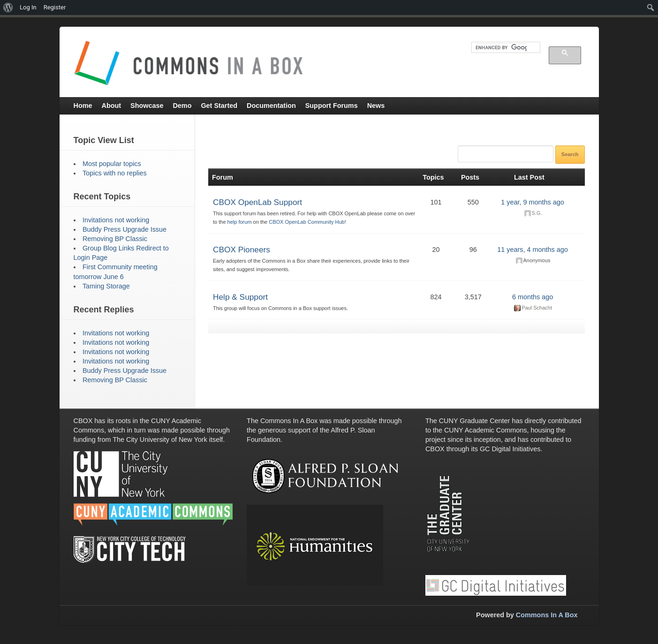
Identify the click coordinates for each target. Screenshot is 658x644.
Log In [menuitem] (28, 7)
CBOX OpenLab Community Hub (306, 222)
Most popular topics (112, 164)
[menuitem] (8, 8)
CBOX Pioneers (242, 250)
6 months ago (533, 297)
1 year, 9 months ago (532, 202)
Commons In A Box (547, 615)
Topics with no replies (115, 173)
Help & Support (240, 297)
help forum (240, 222)
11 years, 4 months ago (532, 250)
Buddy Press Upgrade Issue (125, 229)
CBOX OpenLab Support (257, 202)
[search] (501, 47)
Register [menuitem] (55, 7)
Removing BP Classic (115, 239)
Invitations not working (116, 220)
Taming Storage (106, 286)
